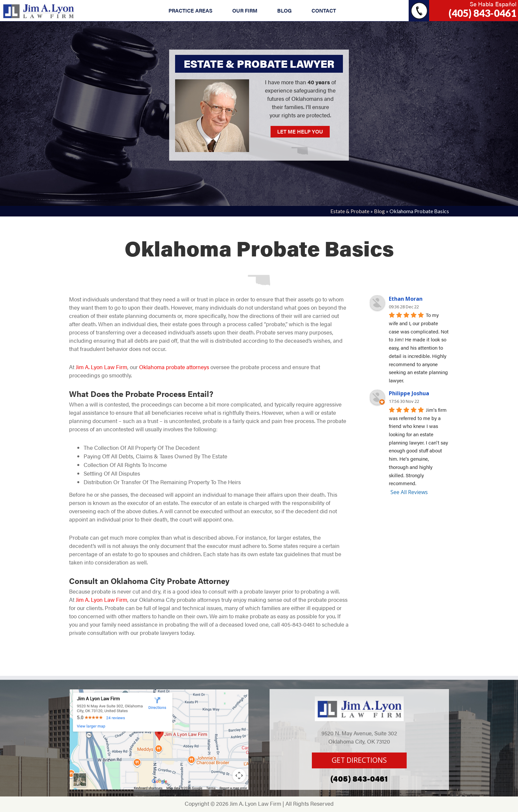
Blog (379, 211)
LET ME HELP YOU (300, 131)
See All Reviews (409, 492)
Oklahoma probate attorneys (173, 367)
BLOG (284, 10)
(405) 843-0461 (482, 13)
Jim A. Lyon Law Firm (101, 367)
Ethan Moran (406, 299)
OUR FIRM (245, 10)
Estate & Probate (350, 211)
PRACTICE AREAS (190, 10)
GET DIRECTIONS (359, 760)
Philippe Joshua (409, 393)
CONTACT (324, 10)
